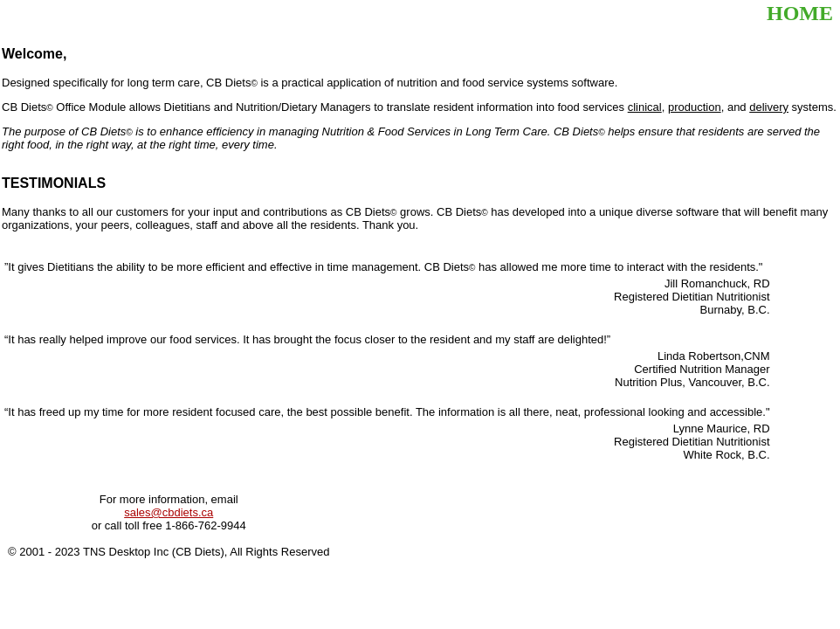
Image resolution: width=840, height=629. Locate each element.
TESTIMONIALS (54, 183)
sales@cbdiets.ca (169, 512)
